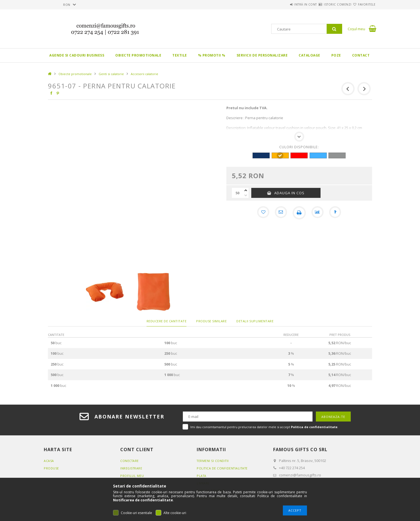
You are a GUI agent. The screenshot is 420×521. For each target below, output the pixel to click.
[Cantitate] (237, 193)
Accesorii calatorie (144, 74)
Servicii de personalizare (262, 55)
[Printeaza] (299, 213)
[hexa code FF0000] (299, 155)
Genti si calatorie (111, 74)
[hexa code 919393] (337, 155)
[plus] (246, 190)
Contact (361, 55)
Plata (202, 476)
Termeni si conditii (213, 461)
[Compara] (318, 213)
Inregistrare (132, 468)
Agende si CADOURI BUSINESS (77, 55)
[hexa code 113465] (261, 155)
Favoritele (363, 4)
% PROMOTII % (212, 55)
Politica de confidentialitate (223, 468)
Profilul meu (132, 476)
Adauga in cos (289, 193)
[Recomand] (280, 213)
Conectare (130, 461)
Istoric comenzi (328, 4)
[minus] (246, 195)
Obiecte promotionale (138, 55)
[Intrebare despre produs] (337, 213)
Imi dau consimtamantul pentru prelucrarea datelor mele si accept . (264, 427)
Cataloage (309, 55)
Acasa (49, 461)
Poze (336, 55)
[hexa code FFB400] (280, 155)
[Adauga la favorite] (262, 213)
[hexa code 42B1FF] (318, 155)
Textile (180, 55)
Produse (51, 468)
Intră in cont (289, 4)
